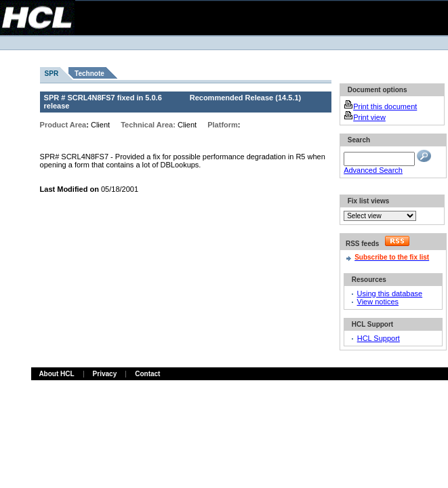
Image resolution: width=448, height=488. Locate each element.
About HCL (56, 374)
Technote (89, 74)
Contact (147, 374)
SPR (52, 74)
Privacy (105, 374)
